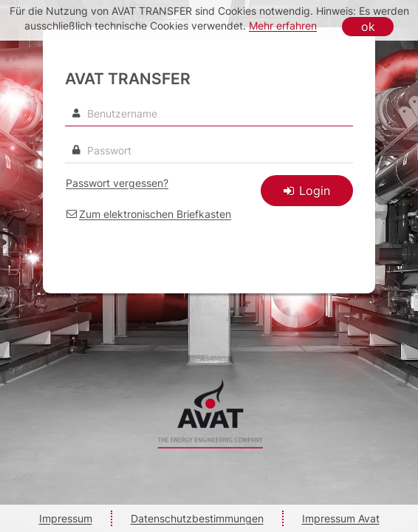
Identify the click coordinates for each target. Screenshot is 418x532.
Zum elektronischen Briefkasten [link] (155, 214)
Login (307, 191)
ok (368, 27)
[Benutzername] (209, 114)
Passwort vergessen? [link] (117, 183)
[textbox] (209, 151)
